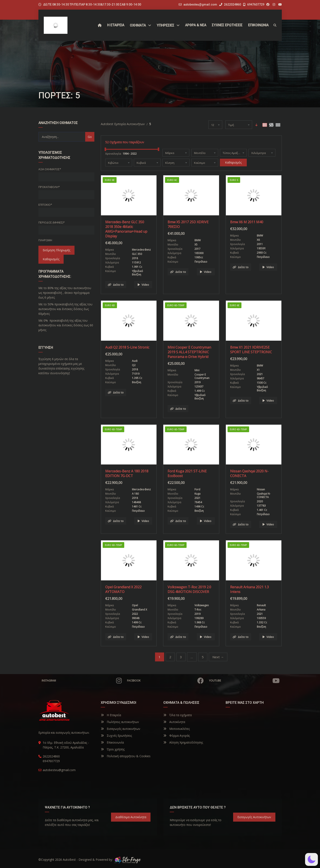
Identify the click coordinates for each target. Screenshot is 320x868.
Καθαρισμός (51, 259)
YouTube (244, 681)
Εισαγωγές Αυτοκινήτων (254, 817)
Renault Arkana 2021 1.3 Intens (249, 589)
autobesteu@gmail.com (200, 4)
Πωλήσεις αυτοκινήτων (120, 722)
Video (143, 285)
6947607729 (254, 4)
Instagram (82, 681)
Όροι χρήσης (113, 749)
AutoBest (69, 860)
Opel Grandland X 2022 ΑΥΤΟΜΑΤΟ (123, 589)
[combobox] (215, 125)
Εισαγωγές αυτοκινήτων (121, 729)
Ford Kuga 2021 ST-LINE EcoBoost (187, 473)
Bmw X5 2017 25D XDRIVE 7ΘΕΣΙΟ (188, 224)
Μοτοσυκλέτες (177, 729)
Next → (218, 657)
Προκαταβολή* (49, 187)
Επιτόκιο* (45, 205)
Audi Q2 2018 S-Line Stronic (127, 347)
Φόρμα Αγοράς (177, 736)
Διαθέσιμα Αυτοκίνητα (131, 817)
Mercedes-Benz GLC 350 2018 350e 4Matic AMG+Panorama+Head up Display (126, 229)
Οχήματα (138, 25)
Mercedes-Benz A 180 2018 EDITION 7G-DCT (127, 473)
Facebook (165, 681)
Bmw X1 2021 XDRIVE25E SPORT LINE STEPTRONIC (251, 350)
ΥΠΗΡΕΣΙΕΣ (165, 25)
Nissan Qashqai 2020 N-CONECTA (249, 473)
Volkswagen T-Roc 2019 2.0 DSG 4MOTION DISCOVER (189, 589)
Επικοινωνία (112, 742)
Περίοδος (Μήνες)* (52, 222)
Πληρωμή (45, 240)
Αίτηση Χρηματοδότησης (183, 742)
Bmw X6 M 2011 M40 (247, 222)
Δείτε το (116, 285)
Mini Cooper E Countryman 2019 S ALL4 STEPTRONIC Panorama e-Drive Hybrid (189, 352)
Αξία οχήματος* (50, 169)
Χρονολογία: (113, 154)
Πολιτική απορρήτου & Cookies (126, 756)
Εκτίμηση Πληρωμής (56, 250)
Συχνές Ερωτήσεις (116, 736)
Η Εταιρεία (111, 715)
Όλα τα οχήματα (178, 715)
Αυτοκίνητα (174, 722)
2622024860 (230, 4)
